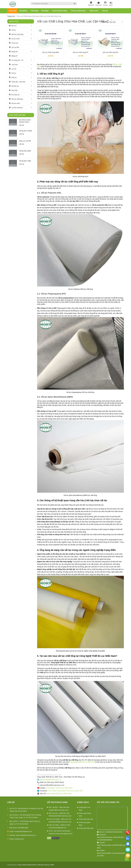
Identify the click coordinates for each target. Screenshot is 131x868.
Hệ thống (45, 11)
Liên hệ (105, 11)
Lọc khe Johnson (17, 108)
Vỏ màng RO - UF (17, 60)
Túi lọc (14, 30)
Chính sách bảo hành (86, 828)
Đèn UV (14, 26)
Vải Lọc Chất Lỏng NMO (51, 52)
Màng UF (14, 56)
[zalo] (128, 838)
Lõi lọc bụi (15, 43)
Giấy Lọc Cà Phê (25, 141)
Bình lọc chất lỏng (17, 34)
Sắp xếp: (105, 22)
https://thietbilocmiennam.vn (26, 835)
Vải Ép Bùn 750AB (25, 131)
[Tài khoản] (105, 4)
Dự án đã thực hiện (60, 11)
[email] (128, 844)
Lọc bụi (14, 69)
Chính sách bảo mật (86, 819)
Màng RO (15, 52)
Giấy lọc (14, 77)
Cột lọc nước (16, 103)
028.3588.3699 (23, 828)
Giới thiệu (35, 11)
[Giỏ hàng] (99, 4)
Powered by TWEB (49, 865)
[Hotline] (91, 4)
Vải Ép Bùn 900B (25, 151)
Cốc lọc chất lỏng (17, 99)
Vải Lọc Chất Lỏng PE (110, 52)
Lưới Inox (15, 65)
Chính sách (94, 11)
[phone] (128, 832)
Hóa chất (14, 90)
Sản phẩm (24, 11)
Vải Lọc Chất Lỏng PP (80, 52)
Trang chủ (12, 11)
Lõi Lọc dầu (15, 47)
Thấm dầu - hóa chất (18, 82)
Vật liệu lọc (15, 86)
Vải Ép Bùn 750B (25, 161)
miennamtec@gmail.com (23, 831)
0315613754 (19, 839)
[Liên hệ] (128, 856)
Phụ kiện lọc (16, 95)
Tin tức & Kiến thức (79, 11)
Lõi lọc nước (15, 39)
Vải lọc (14, 73)
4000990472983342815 (114, 832)
